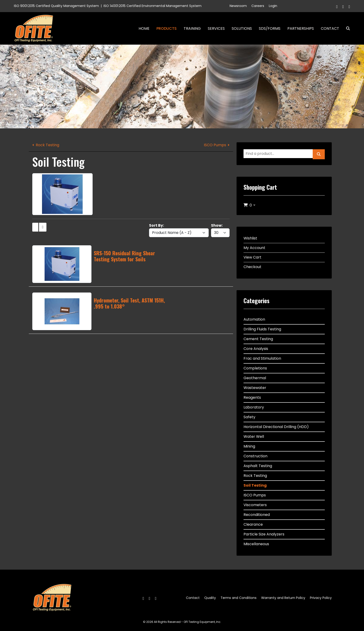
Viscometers (255, 505)
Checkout (252, 267)
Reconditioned (257, 515)
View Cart (252, 257)
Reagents (252, 397)
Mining (249, 446)
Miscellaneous (256, 544)
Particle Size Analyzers (264, 534)
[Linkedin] (349, 7)
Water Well (254, 437)
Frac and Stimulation (262, 358)
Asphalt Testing (258, 466)
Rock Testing (47, 145)
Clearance (253, 524)
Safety (249, 417)
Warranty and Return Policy (283, 598)
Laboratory (254, 407)
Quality (210, 598)
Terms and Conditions (239, 598)
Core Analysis (256, 349)
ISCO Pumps (215, 145)
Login (273, 6)
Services (216, 28)
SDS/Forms (270, 28)
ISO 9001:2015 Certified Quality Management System (56, 6)
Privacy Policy (321, 598)
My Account (254, 248)
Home (144, 28)
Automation (254, 319)
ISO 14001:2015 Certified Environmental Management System (153, 6)
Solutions (242, 28)
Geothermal (255, 378)
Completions (255, 368)
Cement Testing (258, 339)
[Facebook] (337, 7)
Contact (330, 28)
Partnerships (301, 28)
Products (167, 28)
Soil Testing (255, 485)
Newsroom (238, 6)
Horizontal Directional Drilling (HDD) (276, 427)
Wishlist (250, 238)
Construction (255, 456)
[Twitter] (343, 7)
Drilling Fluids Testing (262, 329)
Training (192, 28)
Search (346, 28)
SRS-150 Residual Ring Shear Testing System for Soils (124, 256)
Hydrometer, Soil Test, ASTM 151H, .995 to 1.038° (129, 303)
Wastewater (255, 388)
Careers (258, 6)
